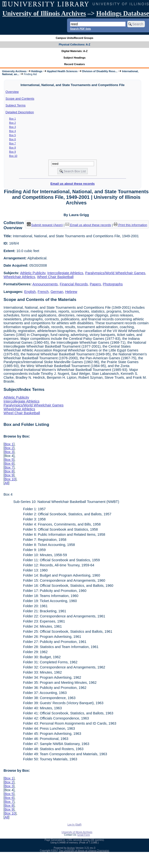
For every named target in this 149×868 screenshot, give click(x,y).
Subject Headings (74, 58)
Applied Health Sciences (62, 71)
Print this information (130, 225)
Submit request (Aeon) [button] (45, 225)
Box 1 (13, 119)
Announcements (45, 284)
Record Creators (74, 64)
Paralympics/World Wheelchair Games (115, 273)
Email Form (84, 835)
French (43, 292)
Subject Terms (16, 105)
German (57, 292)
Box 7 (13, 143)
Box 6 (13, 139)
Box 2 (13, 123)
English (30, 292)
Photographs (113, 284)
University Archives (14, 71)
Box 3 (13, 127)
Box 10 (13, 156)
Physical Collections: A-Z (74, 44)
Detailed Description (20, 112)
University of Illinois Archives (44, 13)
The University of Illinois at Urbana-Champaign (84, 851)
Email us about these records (73, 184)
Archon (71, 848)
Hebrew (71, 292)
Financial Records (74, 284)
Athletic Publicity (33, 273)
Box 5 (13, 135)
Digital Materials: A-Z (74, 51)
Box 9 (13, 152)
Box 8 (13, 148)
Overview (12, 92)
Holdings (37, 71)
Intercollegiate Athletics (65, 273)
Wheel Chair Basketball (55, 277)
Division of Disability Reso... (100, 71)
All (6, 483)
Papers (95, 284)
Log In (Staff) (75, 825)
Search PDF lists (80, 29)
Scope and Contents (20, 99)
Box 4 (13, 131)
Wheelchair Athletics (19, 277)
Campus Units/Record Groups (74, 38)
